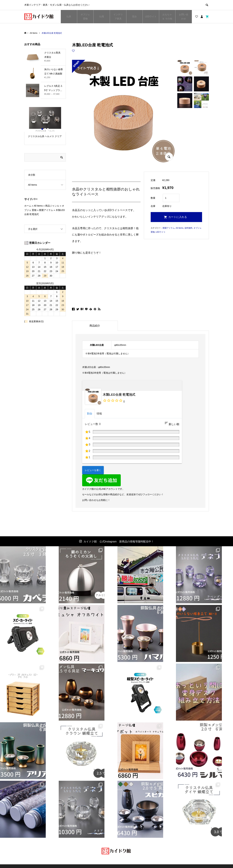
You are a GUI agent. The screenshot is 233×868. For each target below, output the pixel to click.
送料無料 (188, 228)
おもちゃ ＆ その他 (167, 17)
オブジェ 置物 (85, 17)
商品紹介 (95, 326)
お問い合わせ (184, 17)
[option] (45, 124)
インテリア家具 (119, 17)
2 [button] (45, 129)
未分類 (32, 175)
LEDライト (151, 16)
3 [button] (48, 129)
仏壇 (102, 16)
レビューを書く (93, 470)
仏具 (69, 16)
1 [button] (42, 129)
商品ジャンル (52, 206)
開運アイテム (169, 228)
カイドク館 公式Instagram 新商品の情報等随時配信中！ (119, 542)
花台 (134, 16)
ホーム (28, 206)
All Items (179, 228)
